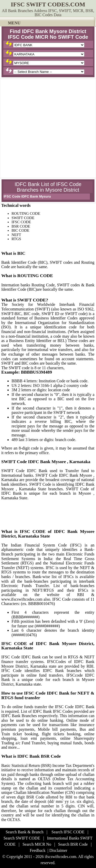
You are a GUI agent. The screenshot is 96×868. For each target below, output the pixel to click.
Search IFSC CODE (68, 832)
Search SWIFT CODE (22, 838)
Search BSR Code (73, 844)
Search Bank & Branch (25, 832)
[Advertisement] (48, 128)
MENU (14, 23)
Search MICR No (37, 844)
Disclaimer (58, 850)
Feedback (38, 850)
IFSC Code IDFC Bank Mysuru (27, 196)
